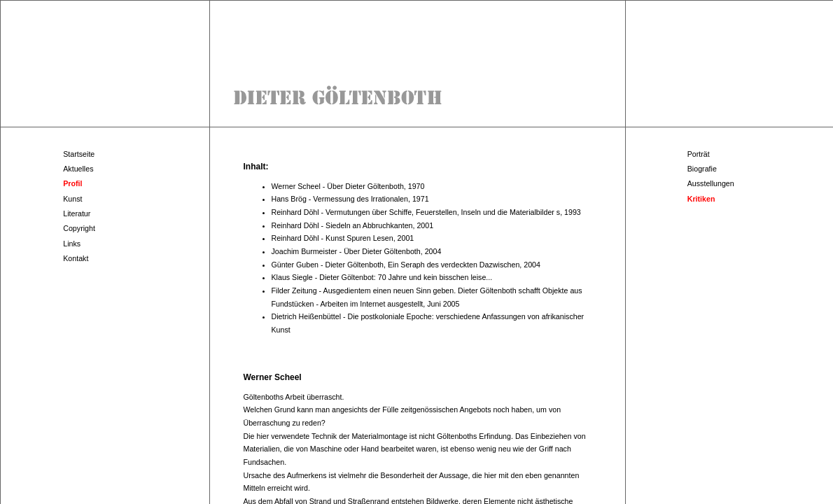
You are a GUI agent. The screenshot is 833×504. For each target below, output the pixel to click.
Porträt (699, 154)
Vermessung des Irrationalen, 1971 (371, 199)
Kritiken (701, 199)
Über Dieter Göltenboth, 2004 (392, 251)
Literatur (77, 213)
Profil (72, 183)
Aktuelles (78, 169)
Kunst (72, 199)
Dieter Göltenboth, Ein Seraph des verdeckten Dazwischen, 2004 (433, 265)
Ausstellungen (711, 183)
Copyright (79, 228)
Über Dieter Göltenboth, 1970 (376, 186)
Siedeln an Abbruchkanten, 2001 (379, 225)
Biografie (702, 169)
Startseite (79, 154)
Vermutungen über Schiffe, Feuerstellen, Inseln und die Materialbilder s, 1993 (453, 212)
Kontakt (76, 258)
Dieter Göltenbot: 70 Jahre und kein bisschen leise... (406, 277)
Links (72, 244)
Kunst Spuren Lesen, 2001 (370, 238)
